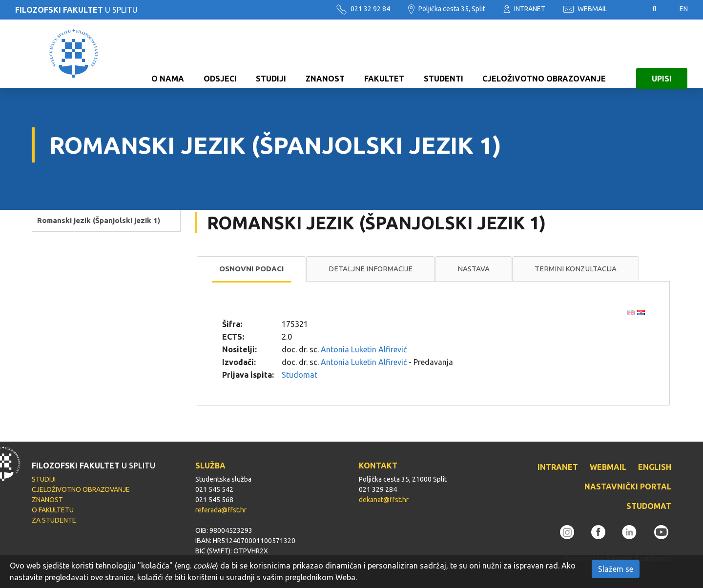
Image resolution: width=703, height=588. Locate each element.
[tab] (251, 269)
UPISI (662, 54)
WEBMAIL (585, 9)
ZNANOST (325, 54)
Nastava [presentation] (474, 269)
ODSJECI (220, 54)
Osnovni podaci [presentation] (251, 269)
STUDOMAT (649, 506)
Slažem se (616, 569)
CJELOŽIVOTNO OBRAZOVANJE (544, 54)
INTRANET (524, 9)
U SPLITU (76, 10)
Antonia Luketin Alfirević (364, 349)
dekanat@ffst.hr (384, 500)
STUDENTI (444, 54)
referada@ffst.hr (221, 510)
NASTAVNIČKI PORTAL (628, 487)
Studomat (300, 375)
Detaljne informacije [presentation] (371, 269)
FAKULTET (384, 54)
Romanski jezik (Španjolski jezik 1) (99, 220)
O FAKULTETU (53, 510)
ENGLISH (655, 467)
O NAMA (168, 54)
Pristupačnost (630, 9)
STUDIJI (271, 54)
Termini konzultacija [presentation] (576, 269)
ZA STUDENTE (54, 520)
